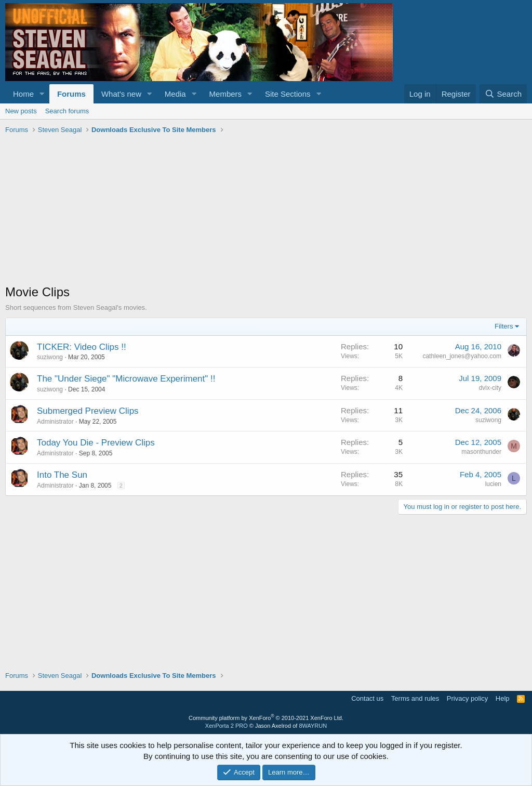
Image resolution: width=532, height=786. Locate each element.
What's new (121, 94)
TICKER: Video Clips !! (82, 347)
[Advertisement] (266, 211)
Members (226, 94)
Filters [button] (504, 326)
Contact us (367, 698)
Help (503, 698)
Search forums (67, 111)
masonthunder (481, 452)
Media (175, 94)
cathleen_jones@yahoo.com (462, 356)
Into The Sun (62, 475)
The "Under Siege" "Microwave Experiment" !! (126, 379)
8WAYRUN (313, 726)
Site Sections (288, 94)
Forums (71, 94)
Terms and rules (415, 698)
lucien (493, 484)
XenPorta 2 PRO (227, 726)
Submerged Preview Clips (88, 411)
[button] (42, 94)
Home (23, 94)
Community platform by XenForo (266, 718)
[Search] (503, 94)
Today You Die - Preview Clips (96, 443)
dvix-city (490, 388)
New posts (21, 111)
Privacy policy (467, 698)
